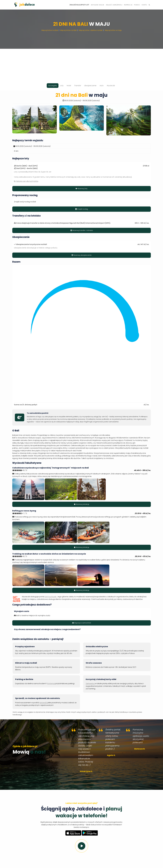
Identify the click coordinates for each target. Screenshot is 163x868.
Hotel (69, 86)
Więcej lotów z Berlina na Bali (91, 30)
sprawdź (43, 703)
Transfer (78, 86)
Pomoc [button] (137, 5)
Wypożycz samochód (82, 623)
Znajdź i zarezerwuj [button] (114, 5)
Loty (62, 86)
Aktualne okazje (97, 5)
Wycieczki (111, 86)
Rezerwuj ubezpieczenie (82, 255)
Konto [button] (144, 5)
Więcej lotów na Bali (50, 30)
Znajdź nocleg (82, 209)
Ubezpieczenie (90, 86)
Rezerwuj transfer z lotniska (82, 230)
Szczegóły (53, 86)
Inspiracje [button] (128, 5)
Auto (102, 86)
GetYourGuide (51, 597)
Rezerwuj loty (81, 189)
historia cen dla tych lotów (27, 181)
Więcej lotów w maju (113, 30)
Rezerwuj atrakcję (81, 504)
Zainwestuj (90, 684)
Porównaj (51, 684)
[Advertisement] (82, 64)
